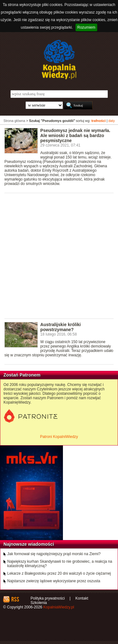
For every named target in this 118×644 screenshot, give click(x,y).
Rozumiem (86, 27)
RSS (15, 599)
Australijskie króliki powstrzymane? (61, 327)
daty (112, 121)
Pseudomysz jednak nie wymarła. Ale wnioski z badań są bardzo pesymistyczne (75, 135)
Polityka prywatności (48, 598)
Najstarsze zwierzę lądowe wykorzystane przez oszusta (54, 581)
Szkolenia (39, 603)
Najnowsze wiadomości (29, 544)
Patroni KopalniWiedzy (59, 437)
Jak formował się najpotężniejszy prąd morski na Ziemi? (54, 554)
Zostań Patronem (22, 375)
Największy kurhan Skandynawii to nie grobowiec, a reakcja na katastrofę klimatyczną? (60, 564)
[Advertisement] (59, 255)
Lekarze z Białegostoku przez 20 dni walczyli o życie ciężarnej (59, 573)
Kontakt (82, 598)
